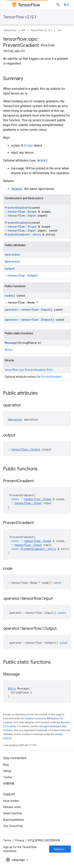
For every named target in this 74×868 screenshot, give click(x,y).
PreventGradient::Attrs (23, 234)
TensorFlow (10, 30)
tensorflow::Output (23, 275)
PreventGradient (17, 208)
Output (17, 189)
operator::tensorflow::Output (28, 320)
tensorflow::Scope (22, 212)
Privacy (20, 840)
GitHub (7, 771)
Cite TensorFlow (13, 826)
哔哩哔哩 (9, 784)
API (23, 30)
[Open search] (58, 5)
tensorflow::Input (22, 215)
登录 (67, 5)
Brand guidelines (14, 820)
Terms (7, 840)
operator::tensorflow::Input (27, 310)
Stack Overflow (13, 813)
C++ (59, 30)
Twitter (8, 777)
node (8, 296)
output (10, 269)
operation (12, 255)
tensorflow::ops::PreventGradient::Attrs (29, 370)
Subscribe (61, 849)
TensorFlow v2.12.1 (20, 17)
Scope (28, 145)
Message (11, 343)
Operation (12, 261)
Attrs (41, 160)
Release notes (12, 807)
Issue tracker (11, 801)
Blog (6, 765)
